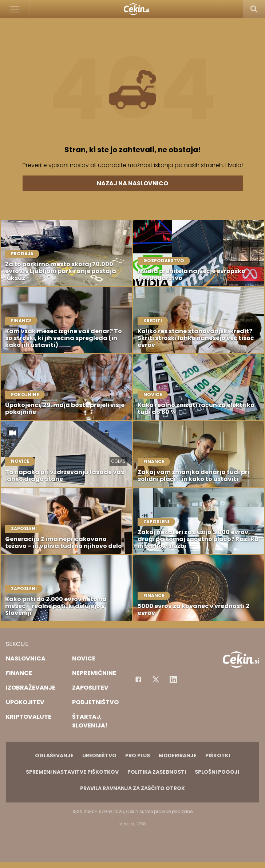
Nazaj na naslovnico (132, 183)
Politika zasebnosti (157, 772)
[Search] (254, 9)
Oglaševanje (54, 755)
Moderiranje (178, 755)
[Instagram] (173, 679)
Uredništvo (99, 755)
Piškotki (218, 755)
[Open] (15, 9)
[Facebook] (138, 679)
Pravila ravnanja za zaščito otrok (132, 788)
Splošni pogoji (217, 772)
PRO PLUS (138, 755)
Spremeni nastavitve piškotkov (72, 772)
